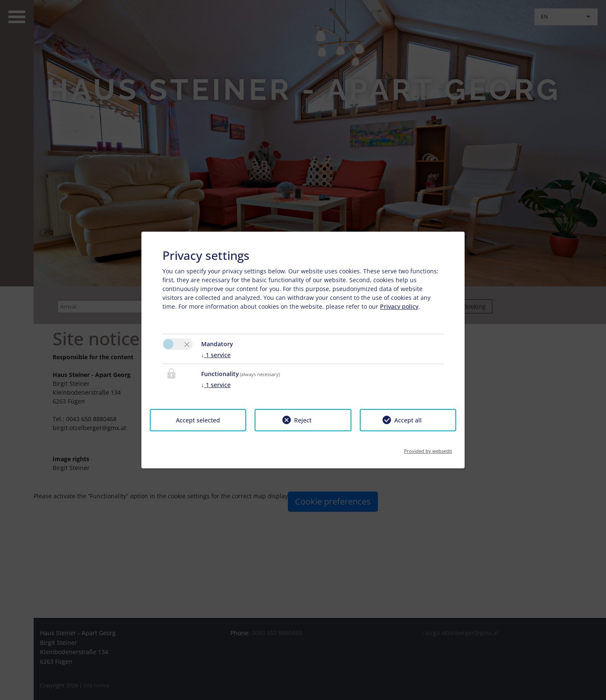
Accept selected (198, 420)
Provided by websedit (428, 448)
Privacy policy (399, 306)
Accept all (408, 420)
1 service (216, 355)
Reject (303, 420)
